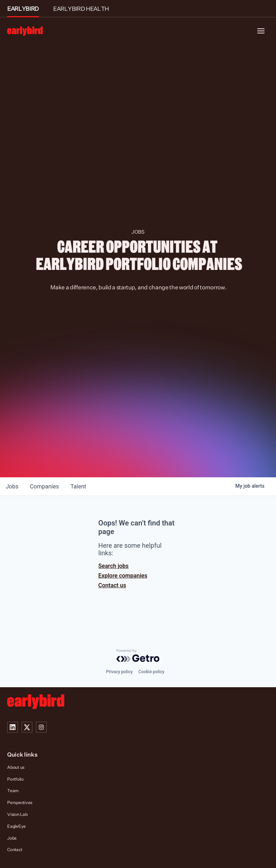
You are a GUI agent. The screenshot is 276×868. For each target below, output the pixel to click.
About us (16, 767)
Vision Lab (17, 814)
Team (13, 791)
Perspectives (20, 802)
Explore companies (123, 576)
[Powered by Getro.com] (138, 656)
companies (44, 486)
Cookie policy (151, 672)
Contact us (112, 585)
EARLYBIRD (23, 9)
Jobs (12, 838)
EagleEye (17, 826)
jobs (12, 486)
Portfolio (15, 779)
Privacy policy (119, 672)
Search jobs (114, 566)
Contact (15, 849)
